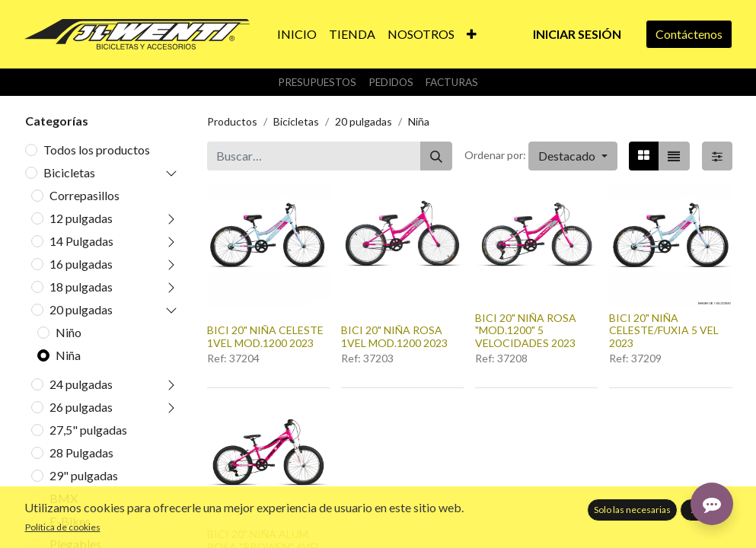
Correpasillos (85, 195)
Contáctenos (689, 34)
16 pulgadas (81, 264)
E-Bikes (70, 521)
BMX (64, 498)
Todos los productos (97, 150)
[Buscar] (436, 156)
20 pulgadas (81, 309)
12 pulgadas (81, 218)
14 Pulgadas (81, 241)
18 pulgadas (81, 287)
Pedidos (391, 82)
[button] (472, 34)
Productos (232, 121)
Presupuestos (317, 82)
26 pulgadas (81, 407)
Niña (68, 355)
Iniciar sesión (577, 34)
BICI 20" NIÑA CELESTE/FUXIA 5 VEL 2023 (664, 331)
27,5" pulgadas (88, 430)
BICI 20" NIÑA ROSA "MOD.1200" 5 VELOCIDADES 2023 (526, 331)
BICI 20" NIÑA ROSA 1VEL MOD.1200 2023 (394, 336)
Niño (69, 332)
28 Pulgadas (81, 452)
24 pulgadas (81, 384)
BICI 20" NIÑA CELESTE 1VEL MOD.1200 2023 (265, 336)
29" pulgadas (84, 475)
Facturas (452, 82)
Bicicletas (69, 172)
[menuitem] (297, 34)
